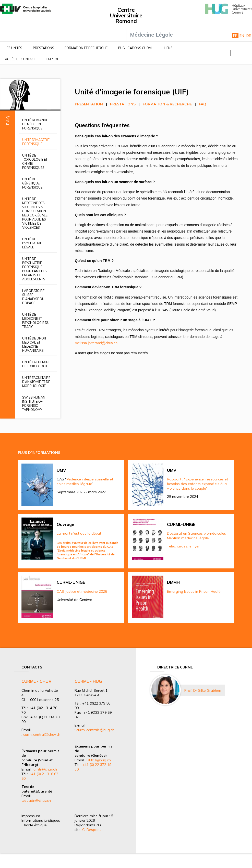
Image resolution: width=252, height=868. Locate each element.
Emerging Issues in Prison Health (194, 591)
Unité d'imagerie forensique (36, 142)
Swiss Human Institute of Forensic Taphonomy (34, 403)
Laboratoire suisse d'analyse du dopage (33, 297)
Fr (235, 36)
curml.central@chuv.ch (42, 734)
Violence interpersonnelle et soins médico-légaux (85, 481)
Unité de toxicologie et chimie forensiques (35, 161)
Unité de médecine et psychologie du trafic (36, 321)
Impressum (31, 816)
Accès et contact (20, 59)
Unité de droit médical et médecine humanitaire (34, 344)
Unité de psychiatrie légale (32, 243)
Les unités (14, 48)
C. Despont (92, 830)
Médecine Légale (151, 35)
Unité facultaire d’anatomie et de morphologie (36, 382)
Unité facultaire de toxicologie (36, 364)
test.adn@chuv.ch (36, 800)
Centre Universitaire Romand (126, 15)
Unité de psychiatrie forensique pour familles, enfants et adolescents (35, 269)
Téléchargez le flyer (183, 546)
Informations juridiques (41, 820)
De (249, 36)
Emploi (52, 59)
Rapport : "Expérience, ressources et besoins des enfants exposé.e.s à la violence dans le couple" (197, 484)
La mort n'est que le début (79, 533)
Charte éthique (34, 825)
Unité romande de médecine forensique (35, 124)
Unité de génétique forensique (32, 183)
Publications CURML (136, 48)
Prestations (44, 48)
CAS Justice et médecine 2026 (82, 591)
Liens (168, 48)
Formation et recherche (86, 48)
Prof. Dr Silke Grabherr (203, 690)
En (242, 36)
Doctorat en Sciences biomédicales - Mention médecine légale (198, 536)
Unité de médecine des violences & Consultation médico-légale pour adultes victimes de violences (35, 213)
